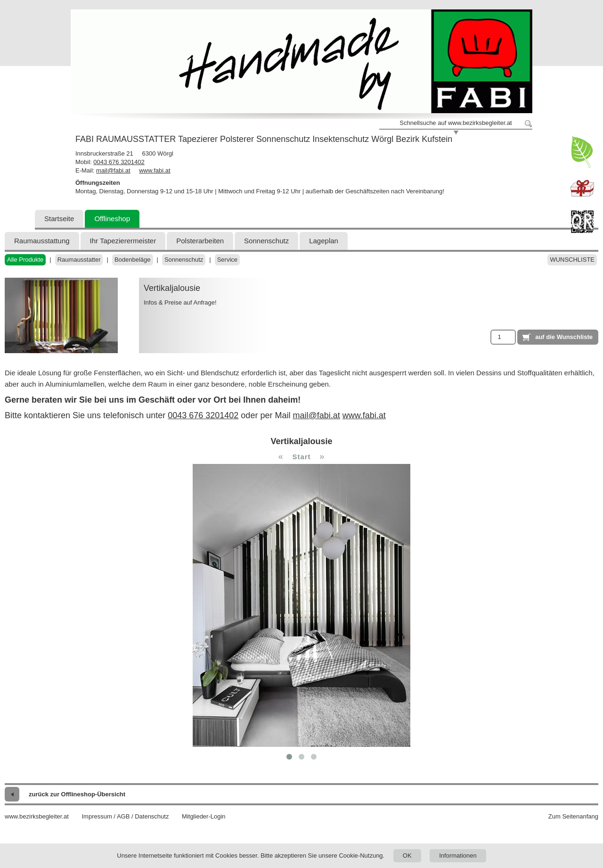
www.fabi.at (155, 170)
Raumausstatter (79, 260)
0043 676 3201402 (119, 162)
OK (407, 856)
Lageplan (324, 241)
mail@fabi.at (113, 170)
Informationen (458, 856)
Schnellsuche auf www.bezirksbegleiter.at (456, 123)
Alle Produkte (25, 260)
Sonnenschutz (266, 241)
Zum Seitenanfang (573, 816)
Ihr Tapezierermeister (123, 241)
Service (227, 260)
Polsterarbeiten (200, 241)
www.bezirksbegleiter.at (37, 816)
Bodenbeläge (133, 260)
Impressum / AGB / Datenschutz (125, 816)
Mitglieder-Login (204, 816)
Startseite (59, 219)
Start (301, 457)
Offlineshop (112, 219)
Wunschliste (572, 260)
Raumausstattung (42, 241)
